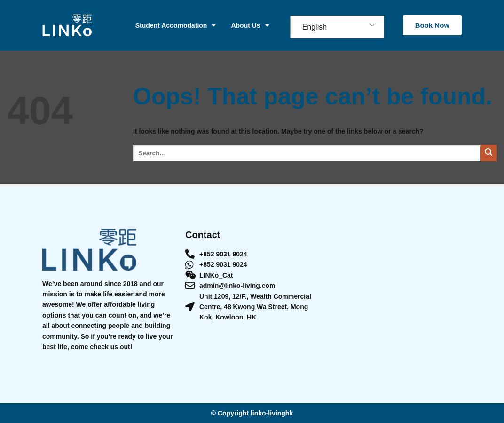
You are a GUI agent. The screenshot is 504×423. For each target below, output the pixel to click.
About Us (250, 25)
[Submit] (489, 153)
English (315, 27)
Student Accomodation (176, 25)
